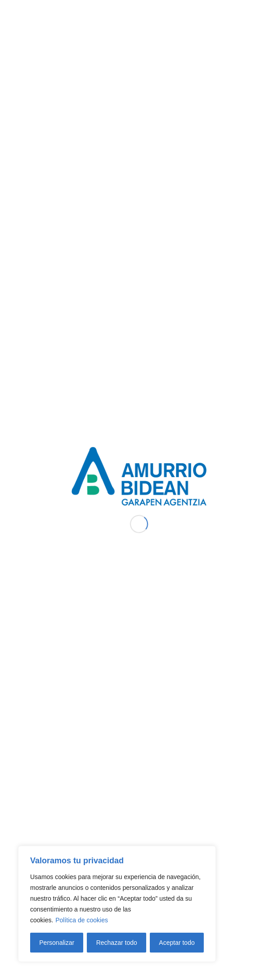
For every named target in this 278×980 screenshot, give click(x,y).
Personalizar (57, 943)
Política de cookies (82, 920)
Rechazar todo (117, 943)
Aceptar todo (177, 943)
